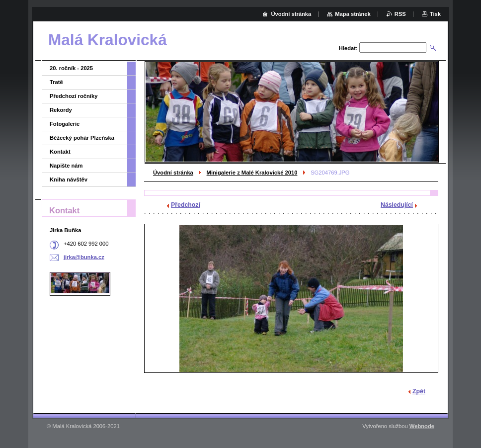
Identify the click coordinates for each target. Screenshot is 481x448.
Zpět (419, 391)
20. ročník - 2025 (71, 68)
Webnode (422, 426)
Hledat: (348, 48)
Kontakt (60, 152)
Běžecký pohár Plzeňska (82, 138)
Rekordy (61, 110)
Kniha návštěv (69, 179)
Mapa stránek (353, 14)
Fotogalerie (65, 124)
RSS (400, 14)
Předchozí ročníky (74, 96)
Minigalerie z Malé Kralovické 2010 (252, 173)
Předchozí (186, 205)
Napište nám (66, 166)
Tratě (56, 82)
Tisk (435, 14)
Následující (397, 205)
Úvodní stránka (173, 173)
